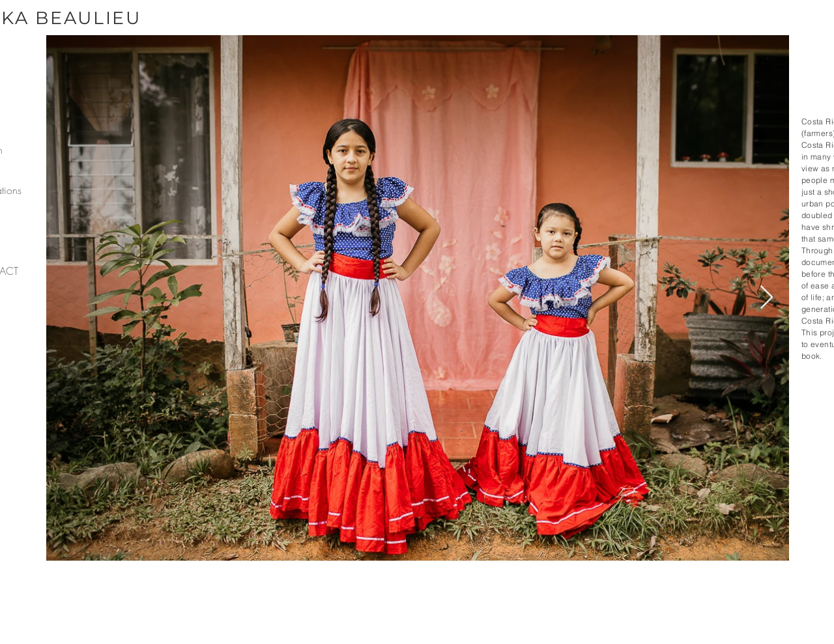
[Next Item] (767, 298)
